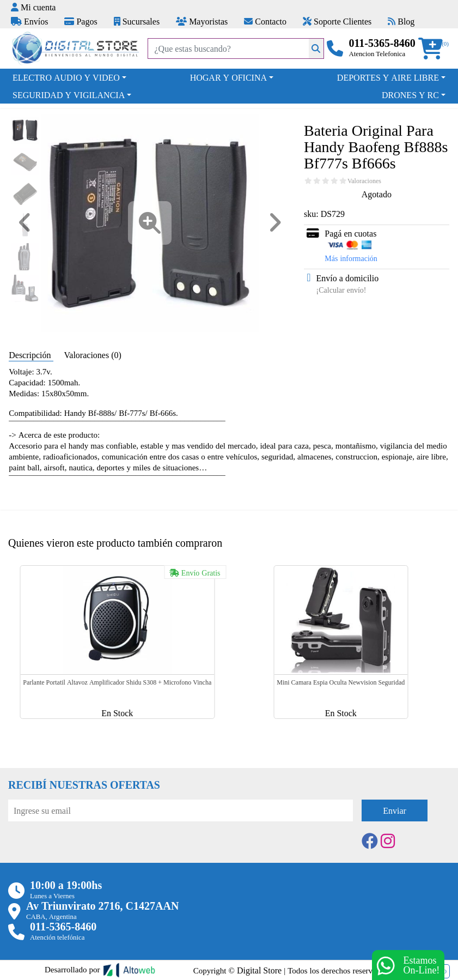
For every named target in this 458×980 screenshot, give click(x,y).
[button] (434, 49)
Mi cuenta (33, 7)
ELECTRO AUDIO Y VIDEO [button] (66, 77)
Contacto (265, 21)
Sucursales (137, 21)
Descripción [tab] (31, 355)
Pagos (81, 21)
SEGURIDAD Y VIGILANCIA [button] (69, 95)
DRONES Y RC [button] (410, 95)
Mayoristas (202, 21)
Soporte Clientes (337, 21)
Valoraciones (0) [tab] (93, 355)
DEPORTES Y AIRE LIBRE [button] (388, 77)
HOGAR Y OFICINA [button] (228, 77)
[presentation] (91, 851)
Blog (401, 21)
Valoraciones (364, 181)
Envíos (29, 21)
